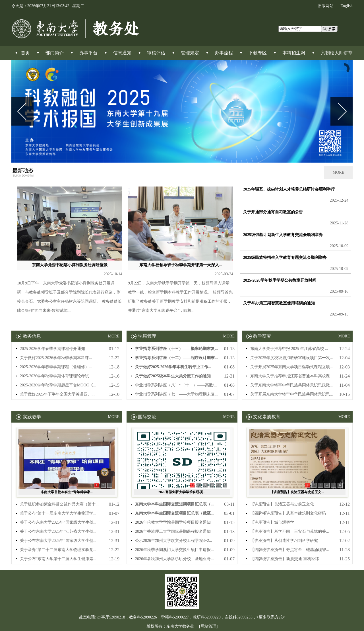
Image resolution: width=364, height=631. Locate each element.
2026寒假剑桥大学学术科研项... (182, 492)
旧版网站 (326, 6)
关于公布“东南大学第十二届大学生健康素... (58, 559)
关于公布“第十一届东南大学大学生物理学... (58, 513)
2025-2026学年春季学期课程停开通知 (52, 349)
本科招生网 (294, 53)
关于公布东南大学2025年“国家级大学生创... (58, 522)
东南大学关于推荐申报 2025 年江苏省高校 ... (289, 349)
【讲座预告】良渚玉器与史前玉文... (297, 492)
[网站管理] (208, 626)
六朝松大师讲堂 (337, 53)
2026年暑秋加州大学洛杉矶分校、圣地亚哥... (174, 559)
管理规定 (190, 53)
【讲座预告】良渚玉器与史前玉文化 (282, 504)
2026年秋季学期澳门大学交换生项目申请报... (174, 550)
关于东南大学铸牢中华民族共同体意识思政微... (292, 385)
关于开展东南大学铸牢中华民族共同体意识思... (292, 394)
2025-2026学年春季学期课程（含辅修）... (56, 367)
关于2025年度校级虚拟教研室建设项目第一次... (292, 358)
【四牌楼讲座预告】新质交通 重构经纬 (285, 559)
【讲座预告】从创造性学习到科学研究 (284, 541)
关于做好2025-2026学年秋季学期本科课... (56, 358)
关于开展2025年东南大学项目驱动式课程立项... (292, 367)
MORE (338, 172)
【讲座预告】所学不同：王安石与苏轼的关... (290, 531)
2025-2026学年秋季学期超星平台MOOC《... (58, 385)
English (347, 6)
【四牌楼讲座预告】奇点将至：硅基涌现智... (290, 550)
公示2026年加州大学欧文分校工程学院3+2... (173, 541)
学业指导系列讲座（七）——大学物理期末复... (176, 394)
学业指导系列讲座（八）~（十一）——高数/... (176, 385)
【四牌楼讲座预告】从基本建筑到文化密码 (288, 513)
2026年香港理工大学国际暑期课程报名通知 (173, 531)
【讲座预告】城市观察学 (272, 522)
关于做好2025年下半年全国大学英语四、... (57, 394)
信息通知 (122, 53)
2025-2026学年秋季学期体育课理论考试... (56, 376)
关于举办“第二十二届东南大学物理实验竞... (58, 550)
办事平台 (88, 53)
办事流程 (224, 53)
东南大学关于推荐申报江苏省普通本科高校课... (292, 376)
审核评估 (156, 53)
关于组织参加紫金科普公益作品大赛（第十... (59, 504)
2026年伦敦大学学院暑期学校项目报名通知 (173, 522)
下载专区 (258, 53)
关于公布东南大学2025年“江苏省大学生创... (58, 531)
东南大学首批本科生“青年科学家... (67, 492)
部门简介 (55, 53)
